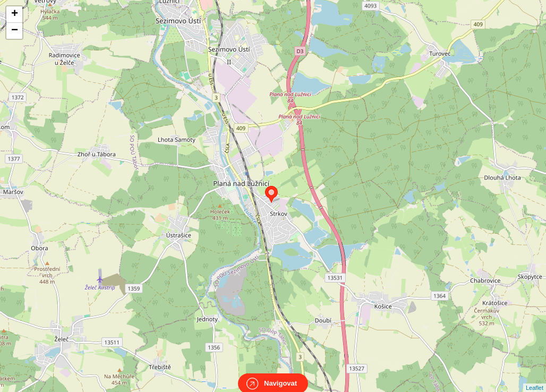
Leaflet (535, 378)
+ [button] (15, 14)
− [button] (15, 31)
